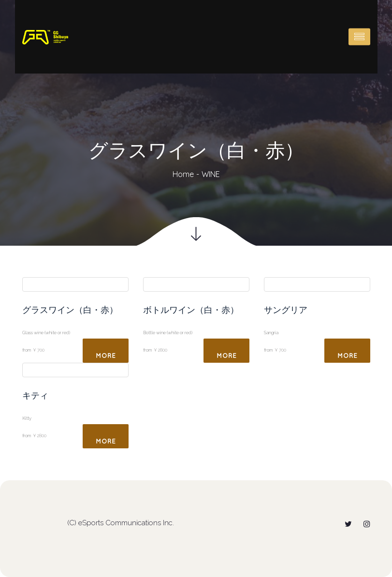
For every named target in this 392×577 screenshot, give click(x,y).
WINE (211, 174)
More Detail (105, 358)
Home (183, 174)
